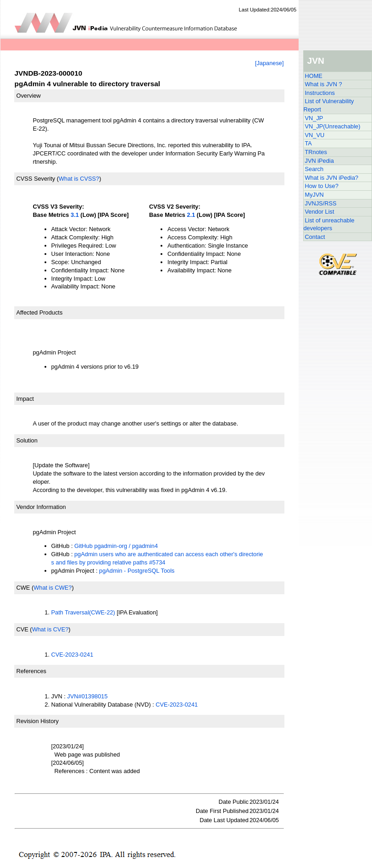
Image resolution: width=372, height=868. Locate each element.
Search (314, 169)
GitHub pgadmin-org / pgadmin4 (116, 546)
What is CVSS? (79, 179)
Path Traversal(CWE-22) (83, 612)
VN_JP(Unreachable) (333, 126)
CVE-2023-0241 (72, 655)
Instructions (320, 93)
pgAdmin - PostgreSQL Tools (137, 571)
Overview (29, 96)
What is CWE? (53, 588)
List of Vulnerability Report (329, 105)
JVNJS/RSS (321, 203)
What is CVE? (50, 629)
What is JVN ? (324, 84)
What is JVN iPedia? (332, 178)
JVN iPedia (319, 161)
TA (308, 143)
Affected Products (40, 312)
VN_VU (315, 135)
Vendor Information (41, 507)
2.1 (191, 215)
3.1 (75, 215)
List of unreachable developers (329, 224)
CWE (23, 588)
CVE (22, 629)
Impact (25, 399)
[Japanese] (269, 63)
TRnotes (316, 152)
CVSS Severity (36, 179)
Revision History (38, 721)
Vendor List (320, 212)
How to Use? (322, 186)
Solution (27, 440)
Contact (315, 237)
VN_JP (314, 118)
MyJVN (314, 195)
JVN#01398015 (87, 696)
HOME (314, 76)
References (31, 671)
